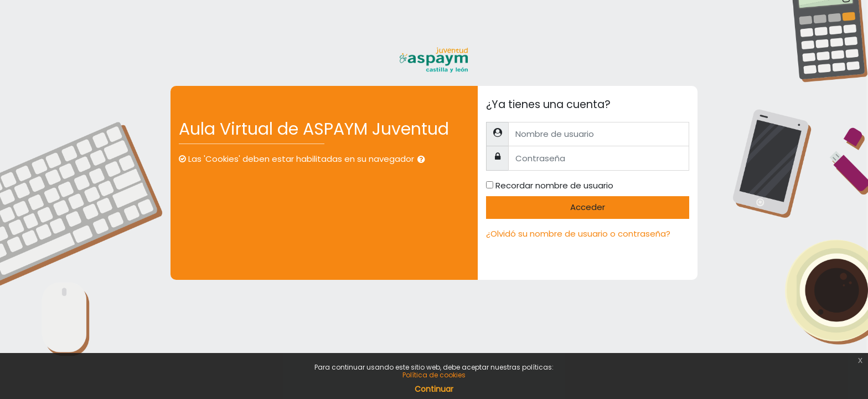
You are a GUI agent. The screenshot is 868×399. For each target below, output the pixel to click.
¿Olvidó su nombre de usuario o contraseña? (578, 234)
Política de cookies (434, 375)
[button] (423, 160)
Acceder (588, 207)
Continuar (434, 389)
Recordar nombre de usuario (554, 185)
